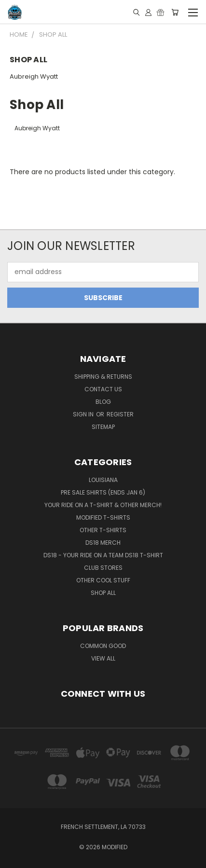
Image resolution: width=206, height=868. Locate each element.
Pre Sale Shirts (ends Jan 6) (103, 492)
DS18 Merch (103, 543)
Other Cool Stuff (103, 580)
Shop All (103, 593)
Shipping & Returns (103, 377)
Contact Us (103, 389)
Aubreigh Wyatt (34, 76)
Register (120, 414)
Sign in (84, 414)
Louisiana (103, 480)
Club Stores (103, 568)
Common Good (103, 646)
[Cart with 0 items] (175, 12)
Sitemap (103, 427)
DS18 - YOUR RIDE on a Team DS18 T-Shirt (103, 555)
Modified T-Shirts (103, 517)
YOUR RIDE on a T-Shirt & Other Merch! (103, 505)
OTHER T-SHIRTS (103, 530)
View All (103, 658)
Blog (103, 402)
